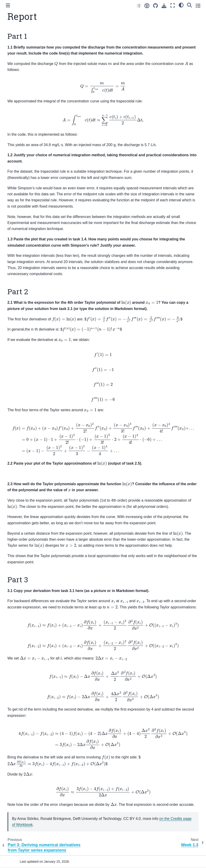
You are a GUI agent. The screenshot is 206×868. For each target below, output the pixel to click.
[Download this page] (164, 6)
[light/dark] (181, 5)
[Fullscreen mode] (173, 5)
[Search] (189, 5)
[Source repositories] (155, 6)
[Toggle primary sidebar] (8, 5)
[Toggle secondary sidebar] (198, 5)
